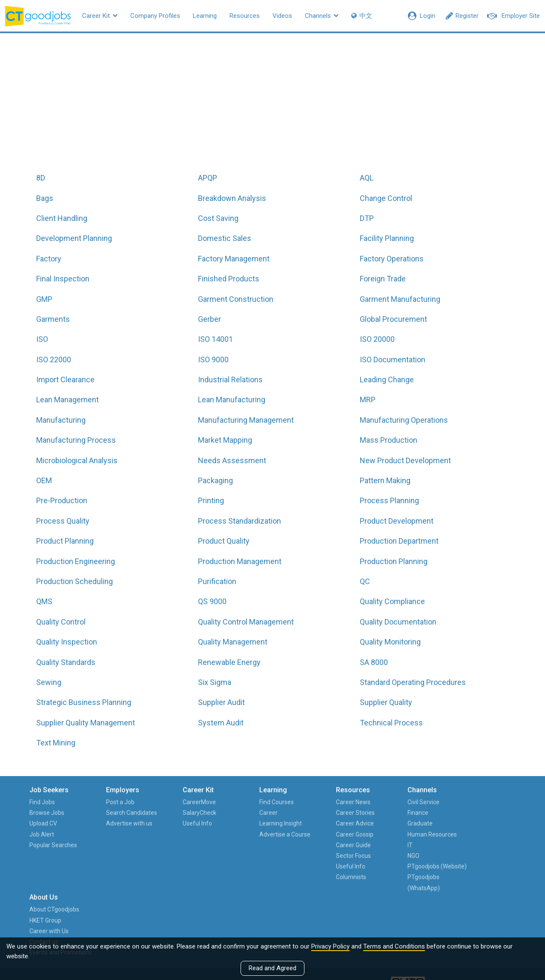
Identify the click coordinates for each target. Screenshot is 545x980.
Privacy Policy (330, 946)
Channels (322, 16)
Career (252, 813)
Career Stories (334, 813)
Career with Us (471, 823)
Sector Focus (332, 856)
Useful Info (187, 823)
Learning (205, 16)
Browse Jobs (47, 813)
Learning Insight (264, 823)
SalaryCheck (189, 813)
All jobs (273, 107)
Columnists (329, 877)
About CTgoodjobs (477, 802)
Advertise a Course (269, 834)
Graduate (393, 823)
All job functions (204, 107)
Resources (245, 16)
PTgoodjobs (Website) (397, 872)
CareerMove (189, 802)
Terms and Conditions (394, 946)
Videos (282, 16)
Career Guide (332, 845)
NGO (387, 856)
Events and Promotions (483, 845)
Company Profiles (155, 16)
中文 (362, 16)
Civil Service (397, 802)
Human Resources (405, 834)
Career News (331, 802)
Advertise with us (124, 823)
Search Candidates (126, 813)
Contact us (466, 834)
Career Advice (333, 823)
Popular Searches (54, 845)
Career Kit (100, 16)
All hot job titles (342, 107)
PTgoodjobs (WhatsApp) (397, 893)
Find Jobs (43, 802)
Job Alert (42, 834)
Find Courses (260, 802)
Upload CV (44, 823)
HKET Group (468, 813)
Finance (391, 813)
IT (383, 845)
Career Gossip (333, 834)
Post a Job (115, 802)
